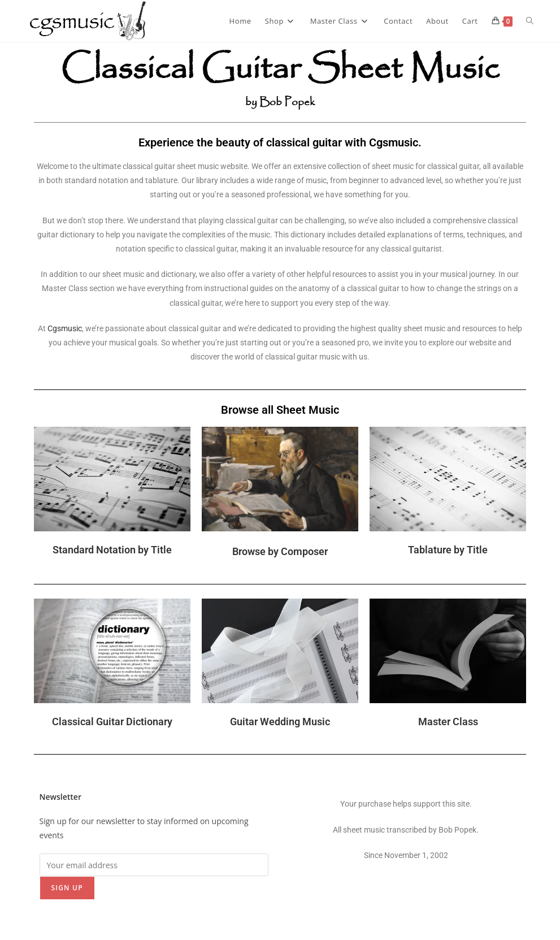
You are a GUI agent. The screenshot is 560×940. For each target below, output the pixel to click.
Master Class (448, 722)
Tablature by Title (448, 550)
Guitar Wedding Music (280, 722)
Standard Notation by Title (112, 550)
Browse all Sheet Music (280, 410)
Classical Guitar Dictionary (112, 722)
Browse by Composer (280, 551)
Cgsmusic (65, 328)
